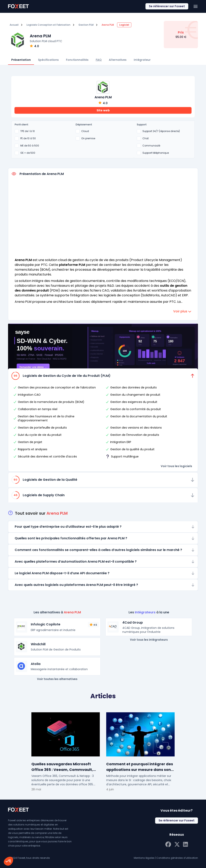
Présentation (21, 60)
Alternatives (118, 60)
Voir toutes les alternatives (57, 679)
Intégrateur (142, 60)
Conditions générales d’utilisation (177, 858)
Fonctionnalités (77, 60)
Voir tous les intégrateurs (149, 640)
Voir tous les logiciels (176, 466)
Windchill (38, 644)
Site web (103, 110)
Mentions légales (144, 858)
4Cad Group (133, 623)
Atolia (36, 664)
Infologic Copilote (46, 624)
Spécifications (48, 60)
